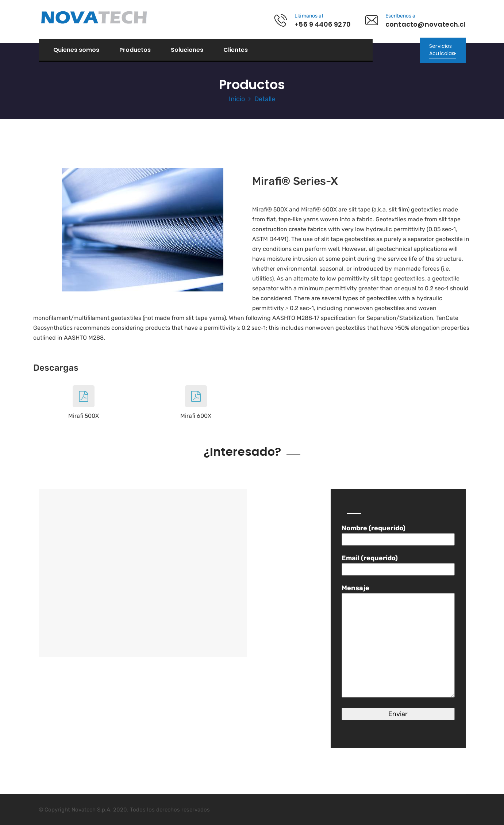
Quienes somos (76, 50)
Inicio (237, 99)
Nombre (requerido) (398, 534)
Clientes (236, 50)
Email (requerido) (398, 564)
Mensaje (398, 642)
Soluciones (187, 50)
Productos (135, 50)
